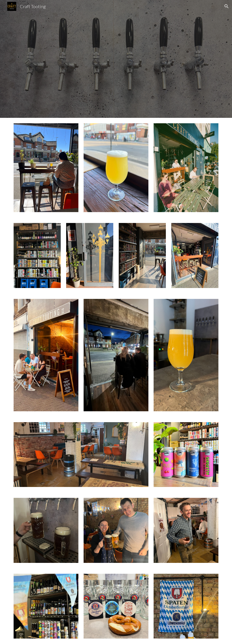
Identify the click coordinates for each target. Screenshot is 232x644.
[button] (227, 6)
